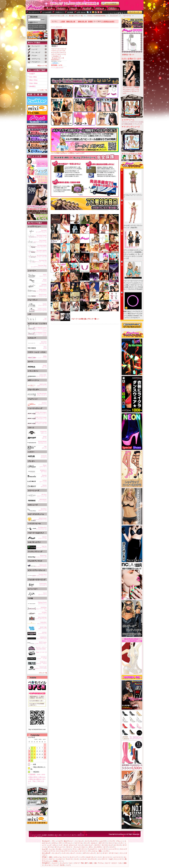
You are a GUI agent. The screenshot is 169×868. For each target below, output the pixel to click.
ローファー (83, 851)
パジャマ (112, 847)
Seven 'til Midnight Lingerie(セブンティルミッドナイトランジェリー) (37, 329)
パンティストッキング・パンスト (71, 853)
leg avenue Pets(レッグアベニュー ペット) (39, 261)
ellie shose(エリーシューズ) (42, 495)
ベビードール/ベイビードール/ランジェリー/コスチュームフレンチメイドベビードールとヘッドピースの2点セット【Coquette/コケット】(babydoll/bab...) (59, 54)
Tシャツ (65, 857)
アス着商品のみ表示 (108, 21)
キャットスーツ (119, 859)
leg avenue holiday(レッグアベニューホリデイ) (39, 246)
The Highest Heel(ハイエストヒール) (41, 528)
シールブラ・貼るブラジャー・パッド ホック (70, 841)
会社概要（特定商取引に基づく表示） (52, 835)
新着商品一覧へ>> (128, 55)
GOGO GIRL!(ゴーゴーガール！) (41, 376)
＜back (36, 739)
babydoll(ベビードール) (43, 538)
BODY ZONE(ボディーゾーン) (42, 385)
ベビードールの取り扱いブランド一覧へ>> (85, 319)
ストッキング (88, 8)
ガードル (50, 847)
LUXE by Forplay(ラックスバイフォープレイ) (39, 310)
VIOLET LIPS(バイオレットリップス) (40, 668)
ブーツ (41, 27)
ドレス (76, 859)
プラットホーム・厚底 (95, 851)
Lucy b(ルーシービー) (43, 594)
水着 (50, 857)
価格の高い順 (82, 21)
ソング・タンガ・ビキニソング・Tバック (71, 845)
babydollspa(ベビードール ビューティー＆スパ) (38, 608)
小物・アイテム (98, 863)
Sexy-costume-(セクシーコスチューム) (40, 241)
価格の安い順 (71, 21)
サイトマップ (67, 835)
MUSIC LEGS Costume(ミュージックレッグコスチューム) (37, 418)
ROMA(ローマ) (44, 366)
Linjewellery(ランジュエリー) (42, 623)
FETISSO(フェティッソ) (43, 404)
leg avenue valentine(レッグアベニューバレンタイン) (38, 251)
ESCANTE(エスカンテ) (43, 343)
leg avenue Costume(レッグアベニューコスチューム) (38, 236)
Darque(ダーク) (44, 437)
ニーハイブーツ (114, 849)
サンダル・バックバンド (63, 849)
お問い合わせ (81, 12)
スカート (52, 859)
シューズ (75, 8)
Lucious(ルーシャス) (43, 481)
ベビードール (35, 25)
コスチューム (57, 857)
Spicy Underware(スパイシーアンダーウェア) (39, 618)
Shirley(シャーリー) (43, 275)
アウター (101, 8)
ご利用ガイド (59, 12)
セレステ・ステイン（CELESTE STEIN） (41, 648)
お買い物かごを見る (110, 4)
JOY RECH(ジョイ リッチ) (42, 658)
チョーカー (48, 865)
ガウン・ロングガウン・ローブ (98, 847)
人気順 (63, 21)
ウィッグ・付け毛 (59, 865)
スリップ (31, 27)
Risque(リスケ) (44, 280)
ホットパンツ (107, 857)
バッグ (68, 865)
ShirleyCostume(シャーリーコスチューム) (40, 295)
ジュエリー (55, 863)
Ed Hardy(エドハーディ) (43, 613)
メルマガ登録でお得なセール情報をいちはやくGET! (85, 152)
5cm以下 (32, 74)
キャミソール (113, 843)
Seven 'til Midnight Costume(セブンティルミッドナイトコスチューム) (37, 334)
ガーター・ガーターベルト (110, 853)
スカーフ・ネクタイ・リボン (114, 863)
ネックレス (63, 863)
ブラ (30, 25)
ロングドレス (92, 859)
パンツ (99, 857)
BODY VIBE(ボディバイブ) (43, 628)
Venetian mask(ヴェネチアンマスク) (41, 566)
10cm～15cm (33, 80)
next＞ (44, 739)
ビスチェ (36, 27)
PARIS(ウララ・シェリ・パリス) (40, 357)
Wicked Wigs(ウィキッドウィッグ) (41, 556)
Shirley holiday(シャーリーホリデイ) (41, 290)
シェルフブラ (102, 841)
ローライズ (118, 845)
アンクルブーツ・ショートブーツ (97, 849)
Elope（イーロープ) (41, 652)
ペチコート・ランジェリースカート (76, 847)
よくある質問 (47, 12)
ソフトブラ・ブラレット (115, 841)
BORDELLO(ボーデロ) (43, 471)
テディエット (68, 843)
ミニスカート (60, 859)
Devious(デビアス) (44, 486)
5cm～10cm (33, 77)
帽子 (86, 863)
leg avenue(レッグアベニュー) (41, 231)
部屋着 (55, 861)
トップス (82, 857)
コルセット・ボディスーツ (99, 843)
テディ (61, 843)
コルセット (42, 25)
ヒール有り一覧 (42, 90)
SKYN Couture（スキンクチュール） (41, 643)
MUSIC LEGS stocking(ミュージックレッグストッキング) (37, 423)
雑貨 (91, 863)
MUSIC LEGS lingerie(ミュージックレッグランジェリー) (37, 413)
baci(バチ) (45, 319)
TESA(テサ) (45, 348)
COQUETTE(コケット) (43, 432)
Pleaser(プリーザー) (43, 466)
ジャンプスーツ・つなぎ (105, 859)
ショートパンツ (117, 857)
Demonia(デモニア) (44, 476)
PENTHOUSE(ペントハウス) (43, 500)
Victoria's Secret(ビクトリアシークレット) (40, 575)
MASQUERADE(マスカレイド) (42, 442)
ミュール (52, 849)
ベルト (70, 863)
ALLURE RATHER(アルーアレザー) (42, 394)
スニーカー (75, 851)
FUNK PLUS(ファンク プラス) (41, 663)
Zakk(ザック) (44, 447)
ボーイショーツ (59, 847)
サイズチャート (34, 12)
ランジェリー (63, 8)
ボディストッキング (89, 853)
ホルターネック (91, 857)
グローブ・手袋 (79, 863)
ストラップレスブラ (91, 841)
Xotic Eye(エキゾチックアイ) (41, 547)
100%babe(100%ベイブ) (43, 285)
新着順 (90, 21)
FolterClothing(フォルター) (43, 584)
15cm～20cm (33, 83)
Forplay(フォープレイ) (43, 305)
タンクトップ (74, 857)
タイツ (99, 853)
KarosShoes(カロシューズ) (43, 510)
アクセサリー (114, 8)
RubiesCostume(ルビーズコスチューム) (40, 519)
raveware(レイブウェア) (43, 633)
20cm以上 (32, 86)
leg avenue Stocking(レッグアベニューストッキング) (38, 256)
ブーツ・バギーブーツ (79, 849)
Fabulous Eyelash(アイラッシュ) (42, 603)
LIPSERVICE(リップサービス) (42, 638)
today (39, 739)
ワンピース (69, 859)
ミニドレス (83, 859)
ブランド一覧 (43, 673)
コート (61, 861)
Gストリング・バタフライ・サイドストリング (99, 845)
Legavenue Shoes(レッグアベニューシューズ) (39, 266)
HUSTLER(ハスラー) (44, 457)
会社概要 (70, 12)
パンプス (106, 851)
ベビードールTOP (36, 835)
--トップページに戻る (50, 8)
